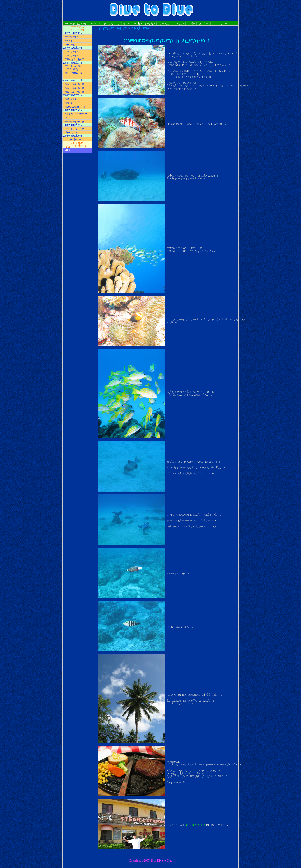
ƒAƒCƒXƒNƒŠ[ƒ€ (75, 107)
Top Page (70, 23)
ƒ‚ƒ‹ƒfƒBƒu (204, 23)
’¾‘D (68, 77)
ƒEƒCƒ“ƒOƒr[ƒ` (74, 73)
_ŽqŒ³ (224, 23)
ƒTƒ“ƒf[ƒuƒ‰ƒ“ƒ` (75, 139)
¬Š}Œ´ (192, 23)
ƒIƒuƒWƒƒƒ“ (71, 44)
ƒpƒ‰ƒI (127, 23)
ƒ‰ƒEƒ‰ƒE (71, 37)
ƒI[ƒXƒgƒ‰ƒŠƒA (145, 23)
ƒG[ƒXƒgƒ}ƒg (196, 825)
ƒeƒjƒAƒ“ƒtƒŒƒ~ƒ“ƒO (76, 114)
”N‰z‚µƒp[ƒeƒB (75, 59)
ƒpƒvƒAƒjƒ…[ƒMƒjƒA (171, 23)
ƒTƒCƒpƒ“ (115, 23)
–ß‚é (67, 150)
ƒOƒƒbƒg (71, 99)
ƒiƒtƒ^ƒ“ (69, 41)
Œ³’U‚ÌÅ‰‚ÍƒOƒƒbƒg (73, 68)
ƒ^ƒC (215, 23)
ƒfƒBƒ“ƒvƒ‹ (71, 132)
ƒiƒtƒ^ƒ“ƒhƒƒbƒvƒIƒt (77, 128)
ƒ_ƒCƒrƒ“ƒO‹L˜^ (86, 23)
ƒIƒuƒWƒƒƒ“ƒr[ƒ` (75, 92)
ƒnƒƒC (103, 23)
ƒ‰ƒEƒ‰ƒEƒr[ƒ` (75, 84)
